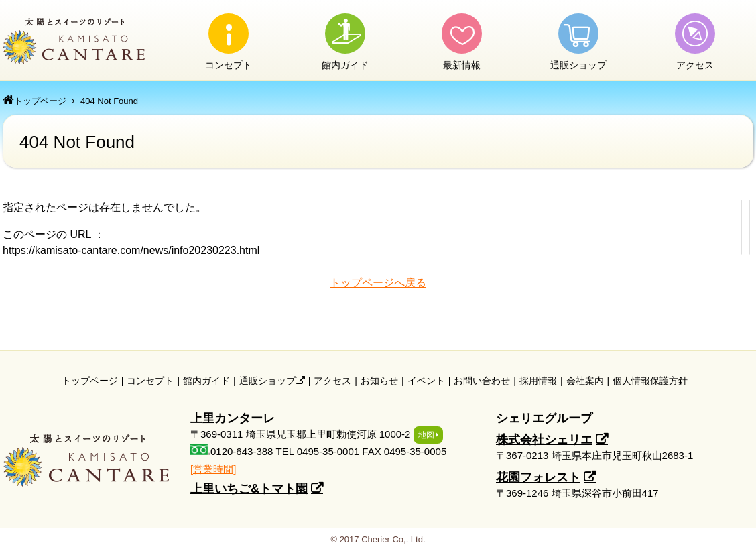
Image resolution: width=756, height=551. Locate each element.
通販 (578, 65)
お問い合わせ (482, 381)
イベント (426, 381)
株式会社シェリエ (544, 440)
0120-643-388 (242, 451)
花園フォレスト (538, 477)
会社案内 (585, 381)
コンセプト (229, 65)
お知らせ (379, 381)
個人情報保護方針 (650, 381)
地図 (426, 435)
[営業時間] (213, 469)
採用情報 (538, 381)
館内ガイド (345, 65)
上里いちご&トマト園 (249, 489)
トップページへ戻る (378, 283)
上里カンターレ (75, 41)
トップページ (40, 101)
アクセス (695, 65)
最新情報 (462, 65)
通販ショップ (272, 381)
